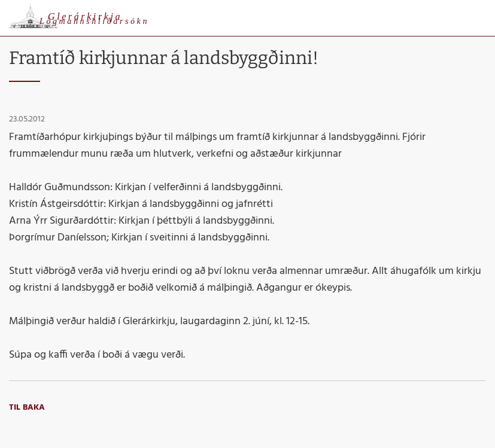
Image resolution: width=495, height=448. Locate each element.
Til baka (27, 408)
